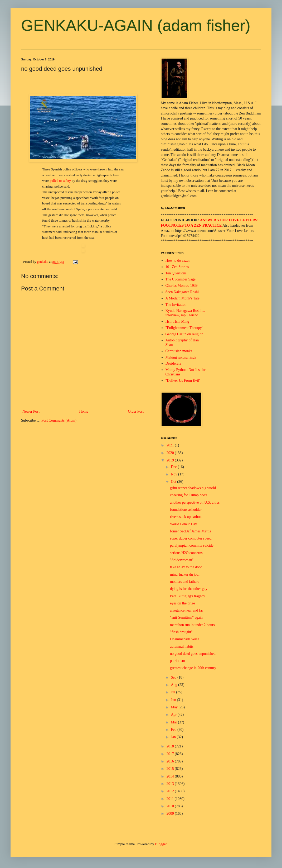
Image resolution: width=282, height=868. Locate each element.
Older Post (136, 411)
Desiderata (173, 363)
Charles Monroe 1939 (182, 286)
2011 (171, 799)
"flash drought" (181, 632)
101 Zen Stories (177, 267)
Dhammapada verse (185, 639)
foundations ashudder (186, 510)
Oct (174, 482)
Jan (174, 737)
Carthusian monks (179, 351)
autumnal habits (182, 647)
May (175, 707)
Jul (173, 692)
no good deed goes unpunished (193, 654)
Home (84, 411)
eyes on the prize (182, 603)
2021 (171, 445)
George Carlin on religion (184, 334)
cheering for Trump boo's (189, 495)
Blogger (161, 844)
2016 (171, 761)
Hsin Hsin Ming (177, 321)
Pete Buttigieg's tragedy (188, 596)
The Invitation (176, 305)
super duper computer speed (191, 538)
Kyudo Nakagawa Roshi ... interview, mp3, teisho (185, 313)
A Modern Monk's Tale (183, 298)
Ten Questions (176, 273)
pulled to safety (60, 181)
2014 (171, 776)
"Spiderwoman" (182, 560)
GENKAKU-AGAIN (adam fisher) (136, 25)
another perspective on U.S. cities (195, 502)
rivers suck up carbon (186, 517)
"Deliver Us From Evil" (183, 381)
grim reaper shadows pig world (193, 488)
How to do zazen (178, 261)
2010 (171, 806)
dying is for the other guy (189, 589)
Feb (174, 730)
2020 (171, 453)
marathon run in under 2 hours (192, 625)
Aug (174, 685)
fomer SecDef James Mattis (190, 531)
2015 (171, 769)
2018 (171, 746)
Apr (174, 715)
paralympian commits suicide (192, 545)
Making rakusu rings (181, 357)
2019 (171, 460)
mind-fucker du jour (185, 574)
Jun (174, 700)
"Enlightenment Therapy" (184, 328)
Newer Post (31, 411)
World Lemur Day (183, 524)
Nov (174, 474)
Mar (174, 722)
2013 (171, 784)
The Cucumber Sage (181, 279)
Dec (174, 467)
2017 (171, 754)
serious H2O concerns (186, 553)
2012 (171, 791)
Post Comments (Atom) (59, 420)
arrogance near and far (187, 610)
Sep (174, 677)
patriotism (178, 661)
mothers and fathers (184, 582)
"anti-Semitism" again (186, 617)
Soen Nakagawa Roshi (182, 292)
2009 (171, 814)
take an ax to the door (186, 567)
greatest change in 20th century (193, 668)
